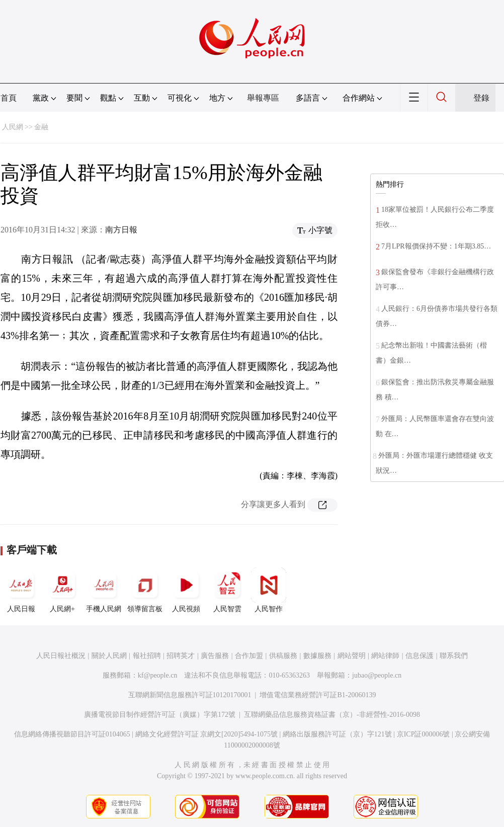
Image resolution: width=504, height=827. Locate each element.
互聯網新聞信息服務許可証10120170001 (190, 695)
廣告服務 (215, 656)
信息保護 (419, 656)
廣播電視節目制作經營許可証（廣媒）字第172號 (160, 715)
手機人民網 (104, 590)
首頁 (9, 98)
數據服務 (317, 656)
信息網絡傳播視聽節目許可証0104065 (72, 734)
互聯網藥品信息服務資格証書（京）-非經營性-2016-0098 (332, 715)
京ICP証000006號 (424, 734)
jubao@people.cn (377, 675)
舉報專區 (263, 98)
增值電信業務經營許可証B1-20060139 (318, 695)
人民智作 (269, 590)
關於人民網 (109, 656)
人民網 (13, 127)
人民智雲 (227, 590)
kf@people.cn (158, 675)
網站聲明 (352, 656)
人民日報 (21, 590)
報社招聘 (147, 656)
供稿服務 (283, 656)
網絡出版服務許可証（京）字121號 (337, 734)
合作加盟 (249, 656)
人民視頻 (186, 590)
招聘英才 (181, 656)
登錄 (481, 98)
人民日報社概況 (61, 656)
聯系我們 (454, 656)
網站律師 (385, 656)
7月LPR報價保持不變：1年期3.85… (436, 246)
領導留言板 (145, 590)
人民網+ (62, 590)
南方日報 (121, 230)
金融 (41, 127)
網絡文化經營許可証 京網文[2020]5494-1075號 (207, 734)
